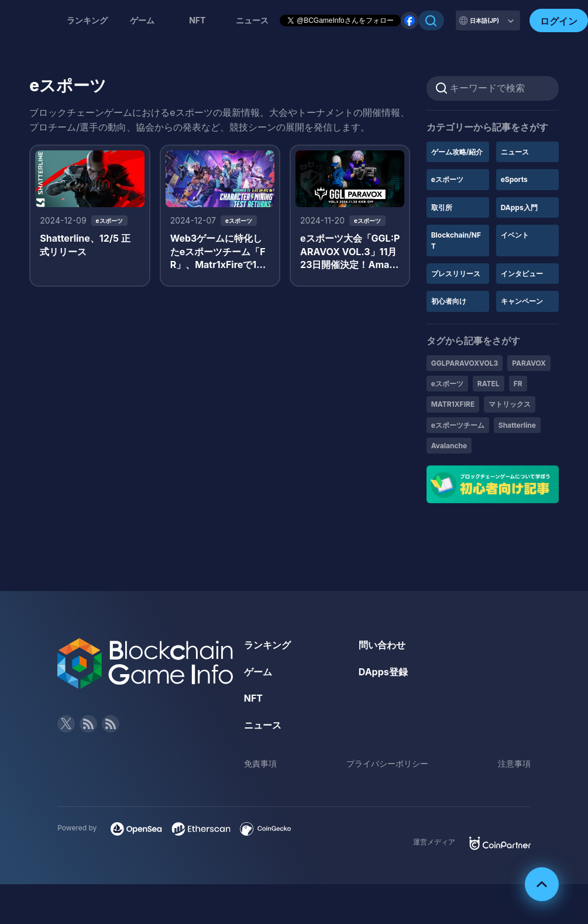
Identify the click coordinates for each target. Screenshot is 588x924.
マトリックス (510, 404)
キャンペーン (522, 301)
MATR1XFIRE (453, 404)
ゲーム (142, 20)
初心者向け (449, 301)
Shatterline (517, 425)
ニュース (515, 152)
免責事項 (260, 763)
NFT (197, 20)
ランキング (87, 20)
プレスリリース (456, 274)
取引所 (442, 207)
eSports (514, 179)
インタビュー (522, 274)
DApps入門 (519, 207)
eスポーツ (447, 179)
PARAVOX (529, 363)
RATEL (489, 384)
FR (518, 384)
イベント (515, 235)
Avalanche (449, 446)
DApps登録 (383, 672)
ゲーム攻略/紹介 (457, 152)
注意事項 (514, 763)
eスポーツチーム (458, 425)
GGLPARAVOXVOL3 (465, 363)
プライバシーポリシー (387, 763)
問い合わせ (382, 645)
